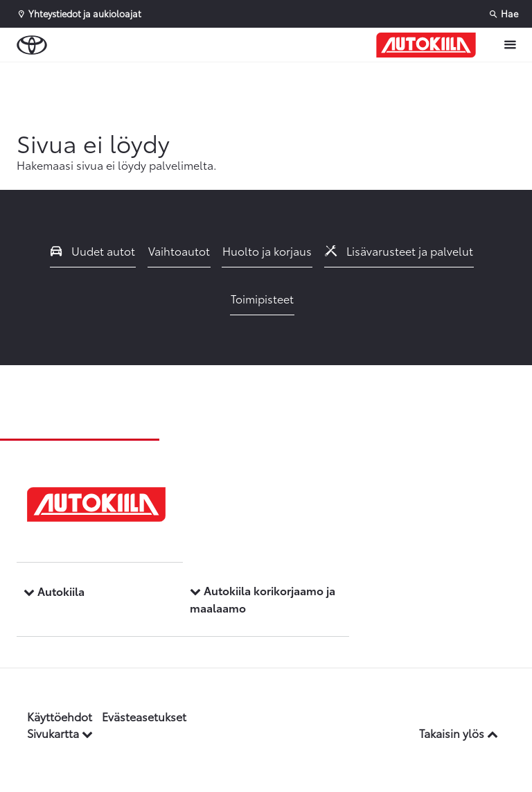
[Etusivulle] (426, 45)
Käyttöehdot (60, 716)
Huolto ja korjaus (267, 250)
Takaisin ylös (459, 733)
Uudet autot (93, 250)
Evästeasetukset (144, 716)
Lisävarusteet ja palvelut (399, 250)
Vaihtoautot (179, 250)
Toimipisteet (262, 298)
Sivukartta (60, 733)
